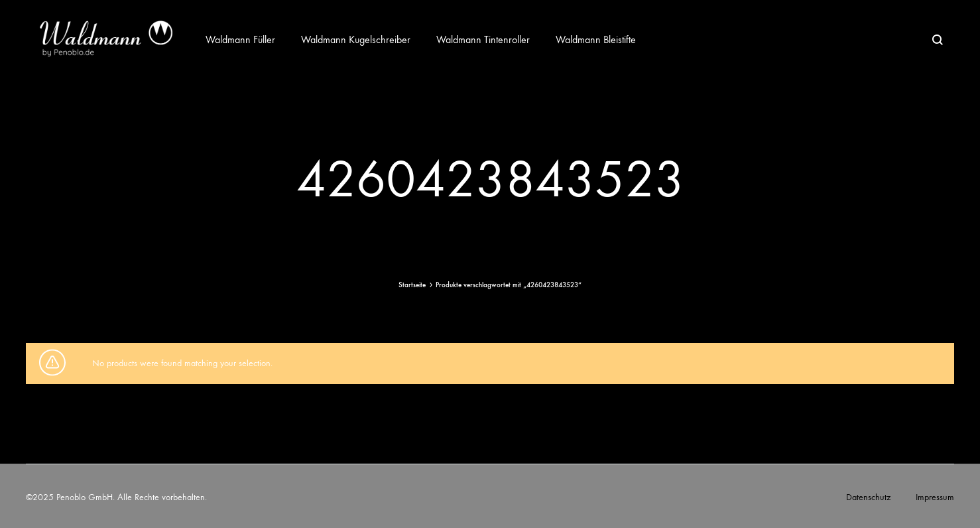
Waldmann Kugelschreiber (356, 39)
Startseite (412, 285)
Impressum (935, 497)
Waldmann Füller (240, 39)
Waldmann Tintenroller (483, 39)
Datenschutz (868, 497)
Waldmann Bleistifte (596, 39)
